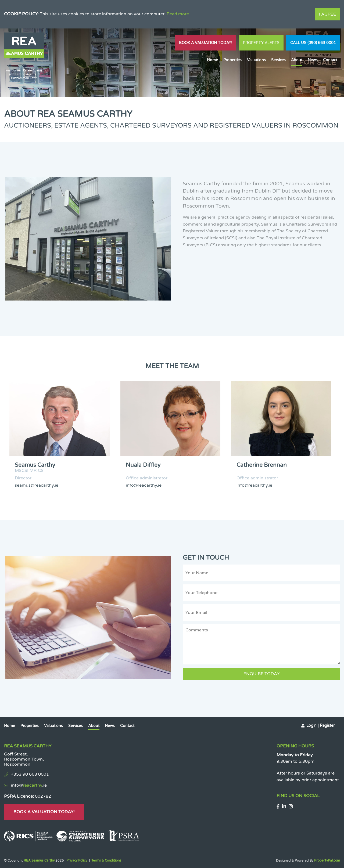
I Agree (327, 14)
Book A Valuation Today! (206, 43)
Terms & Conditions (106, 860)
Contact (330, 60)
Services (278, 60)
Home (212, 60)
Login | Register (320, 726)
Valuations (256, 60)
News (313, 60)
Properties (232, 60)
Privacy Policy (77, 860)
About (297, 60)
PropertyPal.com (327, 860)
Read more (178, 14)
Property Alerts (261, 43)
